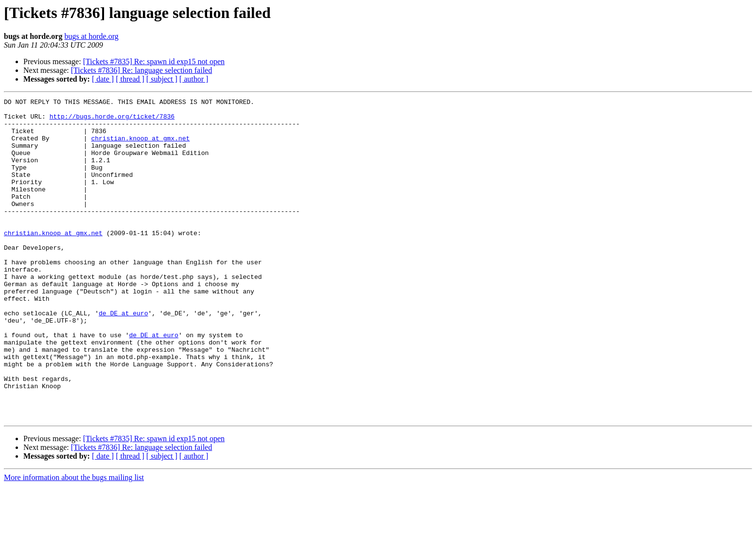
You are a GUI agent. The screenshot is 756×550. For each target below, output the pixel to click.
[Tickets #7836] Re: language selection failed (141, 70)
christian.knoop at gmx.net (140, 147)
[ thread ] (130, 79)
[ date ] (103, 79)
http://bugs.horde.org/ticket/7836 (112, 120)
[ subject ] (162, 79)
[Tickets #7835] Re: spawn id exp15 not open (154, 61)
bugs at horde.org (91, 36)
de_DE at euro (123, 357)
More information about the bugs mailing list (74, 541)
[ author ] (194, 79)
